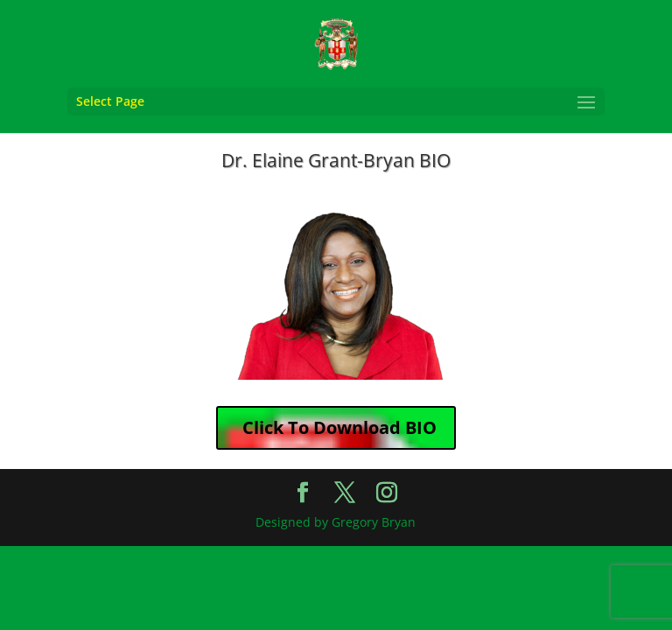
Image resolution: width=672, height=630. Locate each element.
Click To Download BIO (339, 427)
